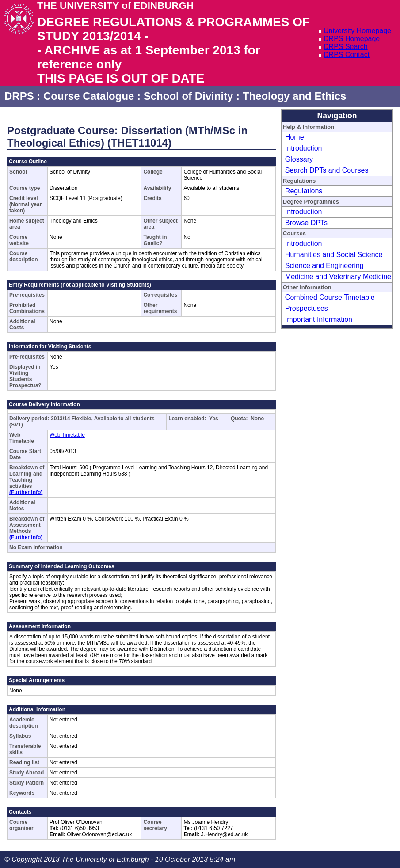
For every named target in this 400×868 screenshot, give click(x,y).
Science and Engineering (324, 266)
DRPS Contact (347, 55)
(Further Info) (26, 492)
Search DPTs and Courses (327, 170)
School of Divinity (189, 96)
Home (295, 137)
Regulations (304, 191)
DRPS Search (346, 47)
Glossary (299, 159)
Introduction (304, 148)
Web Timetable (67, 435)
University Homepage (357, 31)
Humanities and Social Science (334, 255)
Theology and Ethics (295, 96)
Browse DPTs (306, 223)
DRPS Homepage (352, 39)
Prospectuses (307, 308)
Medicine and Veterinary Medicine (338, 277)
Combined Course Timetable (330, 297)
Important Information (319, 319)
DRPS (19, 96)
